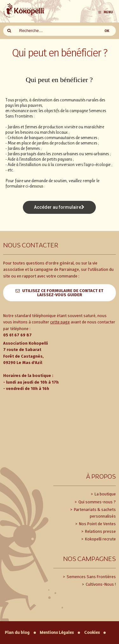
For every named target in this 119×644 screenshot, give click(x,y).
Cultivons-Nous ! (100, 584)
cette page (60, 322)
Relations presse (100, 531)
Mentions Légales (57, 632)
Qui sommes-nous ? (97, 502)
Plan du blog (17, 632)
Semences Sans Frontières (91, 577)
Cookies (92, 632)
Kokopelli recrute (100, 539)
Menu (105, 12)
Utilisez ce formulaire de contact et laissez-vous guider (63, 293)
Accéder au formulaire (59, 207)
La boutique (105, 494)
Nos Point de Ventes (97, 524)
